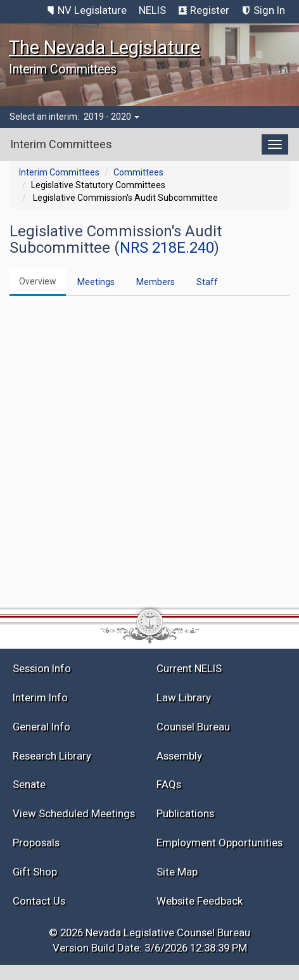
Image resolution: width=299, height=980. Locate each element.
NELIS (152, 10)
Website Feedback (200, 901)
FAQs (169, 784)
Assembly (179, 756)
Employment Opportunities (219, 843)
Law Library (184, 697)
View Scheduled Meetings (74, 813)
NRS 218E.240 (167, 248)
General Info (41, 727)
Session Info (42, 668)
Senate (29, 784)
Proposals (36, 843)
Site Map (177, 872)
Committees (138, 172)
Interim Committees (59, 172)
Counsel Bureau (193, 727)
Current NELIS (189, 668)
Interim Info (40, 697)
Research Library (52, 756)
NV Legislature (92, 10)
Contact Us (39, 901)
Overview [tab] (38, 281)
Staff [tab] (207, 282)
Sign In (269, 10)
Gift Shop (35, 872)
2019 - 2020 (111, 117)
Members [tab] (156, 282)
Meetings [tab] (96, 282)
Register (210, 10)
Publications (185, 813)
